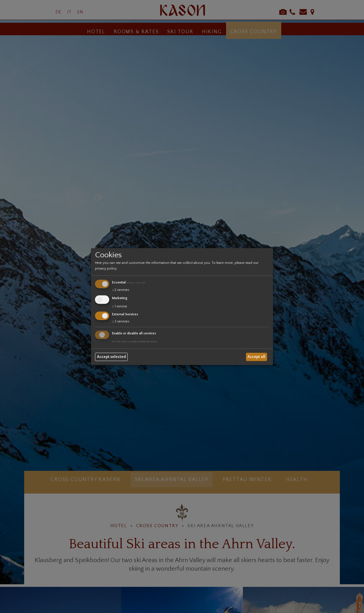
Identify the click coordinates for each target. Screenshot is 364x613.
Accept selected (111, 357)
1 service (120, 306)
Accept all (256, 357)
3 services (121, 321)
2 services (121, 290)
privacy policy (106, 269)
